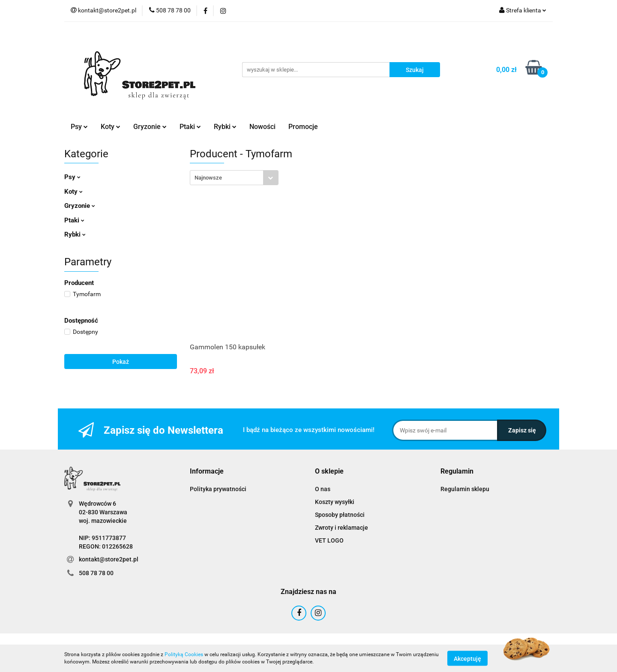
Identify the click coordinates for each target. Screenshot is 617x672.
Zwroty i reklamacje (341, 528)
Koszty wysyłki (335, 502)
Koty (111, 127)
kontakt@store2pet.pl (109, 559)
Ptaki (190, 127)
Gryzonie (150, 127)
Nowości (262, 127)
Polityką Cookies (184, 654)
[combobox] (234, 178)
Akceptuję (467, 658)
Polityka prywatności (218, 489)
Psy (79, 127)
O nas (323, 489)
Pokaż (121, 362)
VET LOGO (329, 540)
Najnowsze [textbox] (208, 178)
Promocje (303, 127)
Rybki (225, 127)
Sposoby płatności (340, 515)
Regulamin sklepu (465, 489)
